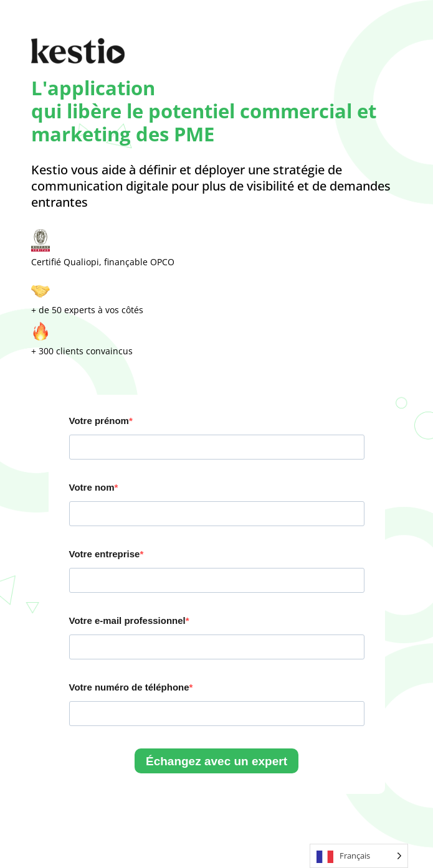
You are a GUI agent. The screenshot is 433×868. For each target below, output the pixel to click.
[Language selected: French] (359, 856)
